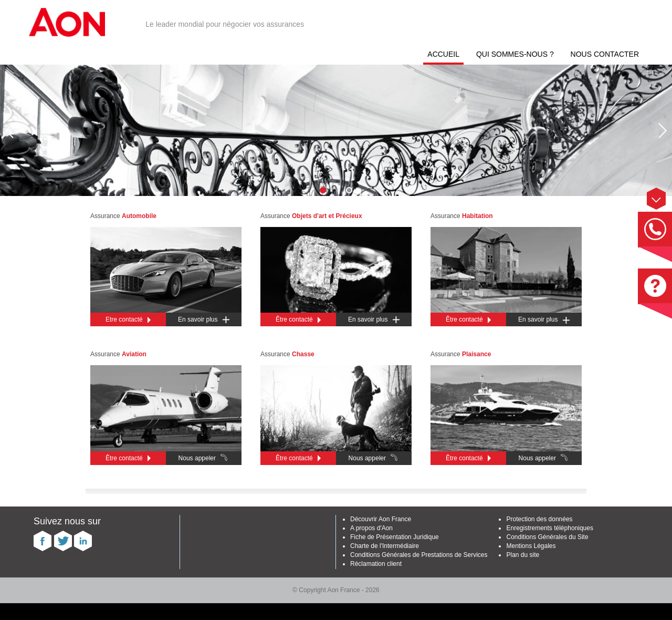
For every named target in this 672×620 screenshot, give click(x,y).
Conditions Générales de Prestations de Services (419, 555)
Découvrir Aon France (381, 519)
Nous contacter (605, 54)
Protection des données (539, 519)
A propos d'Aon (371, 528)
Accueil (443, 54)
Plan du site (523, 555)
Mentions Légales (531, 546)
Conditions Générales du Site (547, 537)
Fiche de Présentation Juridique (395, 537)
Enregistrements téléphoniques (549, 528)
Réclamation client (376, 564)
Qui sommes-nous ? (515, 54)
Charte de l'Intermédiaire (385, 546)
